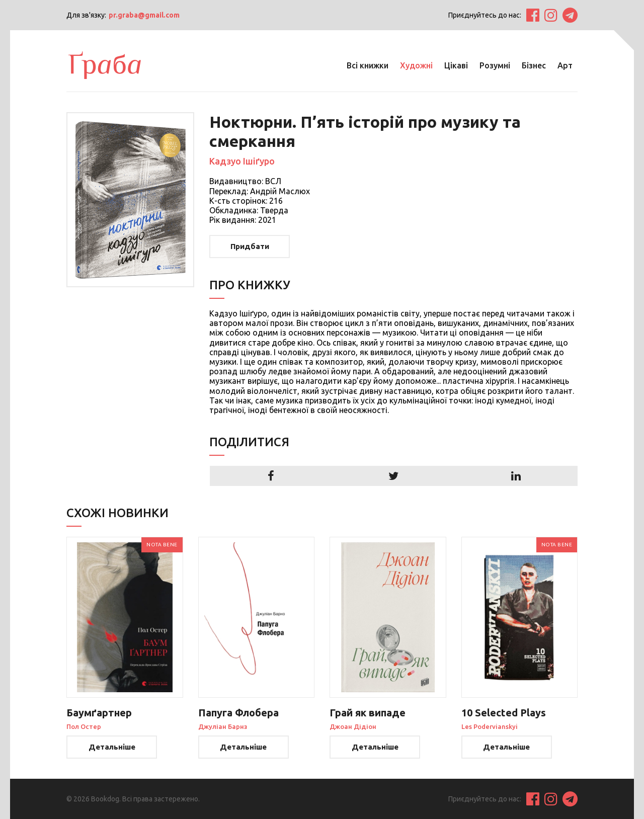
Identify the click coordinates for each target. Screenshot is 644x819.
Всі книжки (368, 65)
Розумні (495, 65)
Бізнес (534, 65)
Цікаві (456, 65)
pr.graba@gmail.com (144, 15)
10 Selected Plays (504, 713)
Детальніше (112, 747)
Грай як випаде (368, 713)
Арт (565, 65)
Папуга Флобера (238, 713)
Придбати (250, 246)
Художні (416, 65)
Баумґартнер (99, 713)
